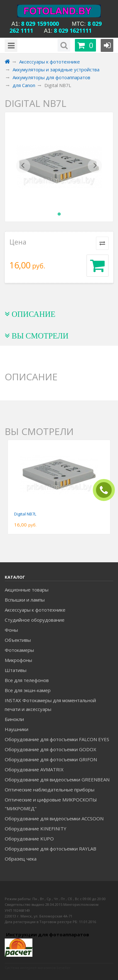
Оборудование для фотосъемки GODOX (51, 749)
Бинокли (14, 719)
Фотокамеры (19, 650)
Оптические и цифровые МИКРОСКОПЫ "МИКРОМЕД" (51, 804)
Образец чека (21, 859)
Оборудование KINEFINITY (36, 829)
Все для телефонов (27, 680)
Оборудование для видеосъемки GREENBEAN (57, 779)
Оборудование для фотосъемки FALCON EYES (57, 739)
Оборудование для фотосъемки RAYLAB (51, 849)
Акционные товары (27, 590)
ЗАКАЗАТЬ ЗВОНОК (106, 490)
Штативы (16, 670)
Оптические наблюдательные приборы (50, 790)
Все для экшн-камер (28, 690)
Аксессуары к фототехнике (35, 610)
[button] (23, 167)
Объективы (18, 640)
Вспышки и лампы (25, 600)
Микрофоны (18, 660)
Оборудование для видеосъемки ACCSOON (54, 818)
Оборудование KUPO (29, 839)
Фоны (11, 630)
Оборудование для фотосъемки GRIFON (51, 759)
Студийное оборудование (35, 620)
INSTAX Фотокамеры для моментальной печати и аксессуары (50, 705)
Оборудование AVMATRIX (34, 769)
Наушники (17, 729)
